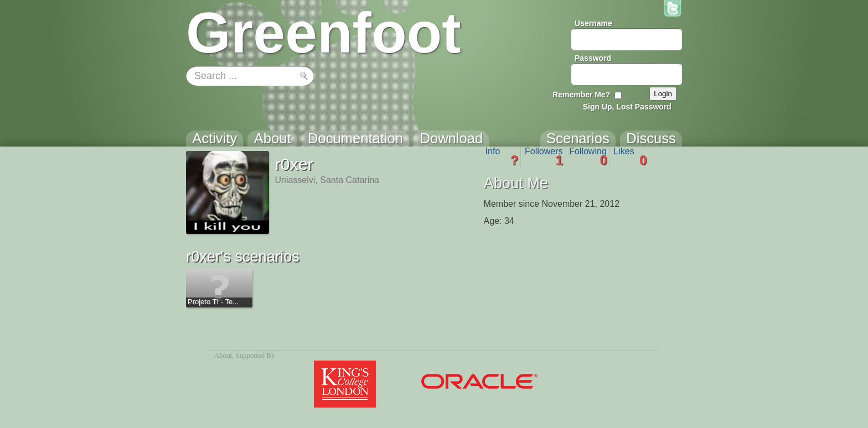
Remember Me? (581, 95)
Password (593, 58)
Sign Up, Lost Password (627, 107)
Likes (630, 156)
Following (588, 156)
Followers (544, 156)
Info (502, 156)
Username (593, 23)
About (223, 356)
